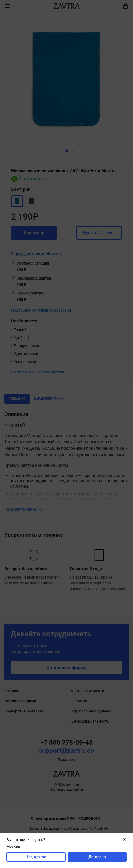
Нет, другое (36, 857)
